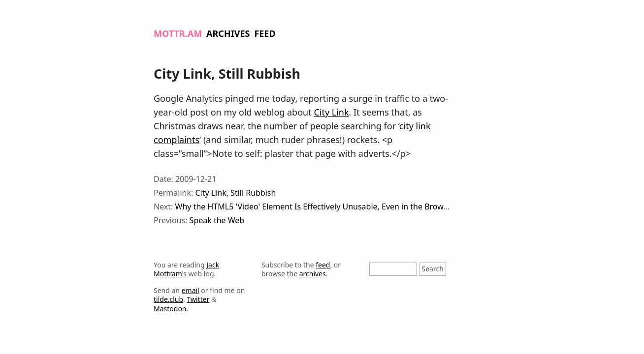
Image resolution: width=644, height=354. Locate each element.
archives (313, 274)
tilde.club (168, 299)
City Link (331, 112)
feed (323, 265)
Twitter (198, 299)
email (191, 290)
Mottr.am (178, 33)
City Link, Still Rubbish (235, 193)
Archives (228, 33)
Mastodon (170, 309)
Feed (265, 33)
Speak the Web (217, 220)
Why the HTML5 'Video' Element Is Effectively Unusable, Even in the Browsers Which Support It (349, 206)
